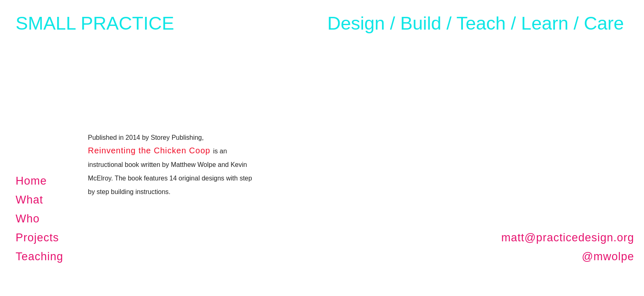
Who (28, 219)
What (29, 200)
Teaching (39, 257)
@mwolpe (608, 257)
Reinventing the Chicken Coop (149, 150)
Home (31, 181)
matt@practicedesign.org (568, 238)
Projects (37, 238)
